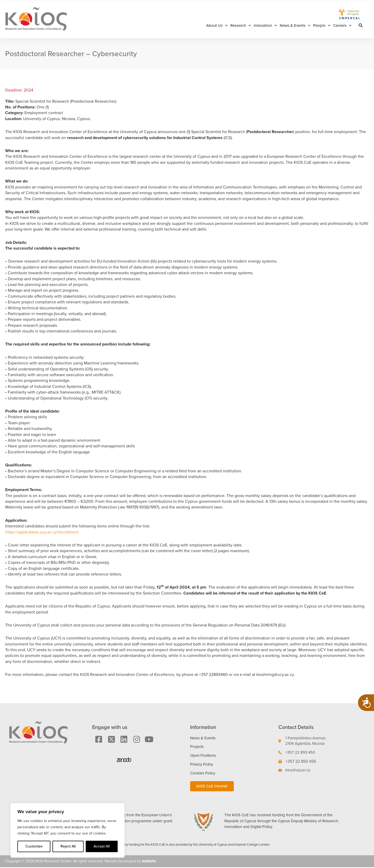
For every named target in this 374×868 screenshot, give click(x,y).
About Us (217, 26)
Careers (342, 26)
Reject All (68, 846)
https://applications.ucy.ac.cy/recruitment (42, 532)
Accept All (102, 846)
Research (241, 26)
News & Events (295, 26)
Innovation (265, 26)
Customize (34, 846)
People (322, 26)
